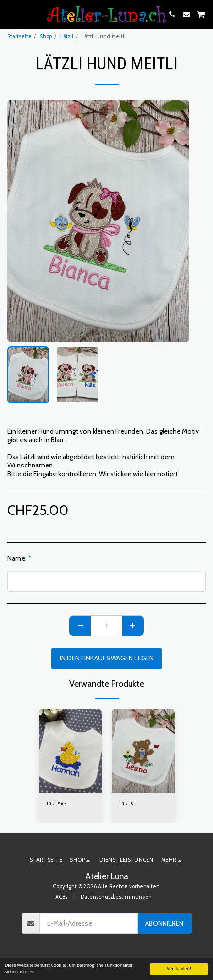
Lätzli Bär (128, 804)
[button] (11, 14)
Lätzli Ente (56, 804)
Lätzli (67, 36)
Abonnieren (164, 923)
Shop (46, 36)
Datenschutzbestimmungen (116, 897)
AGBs (61, 897)
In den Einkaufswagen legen (107, 658)
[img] (70, 751)
